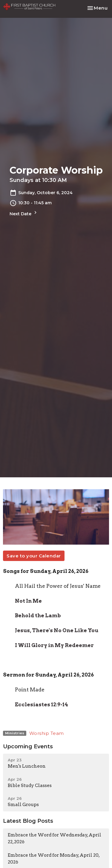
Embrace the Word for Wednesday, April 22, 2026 (55, 838)
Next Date (24, 213)
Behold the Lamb (38, 615)
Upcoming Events (28, 747)
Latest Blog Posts (28, 821)
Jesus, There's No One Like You (57, 630)
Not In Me (28, 601)
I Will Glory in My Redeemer (54, 645)
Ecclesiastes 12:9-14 (42, 705)
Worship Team (47, 733)
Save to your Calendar (34, 556)
